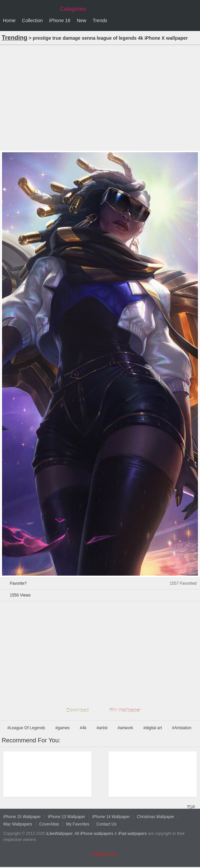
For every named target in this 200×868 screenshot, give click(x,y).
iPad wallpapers (133, 834)
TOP (191, 807)
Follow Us (104, 854)
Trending (15, 38)
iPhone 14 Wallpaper (111, 817)
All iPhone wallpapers (94, 834)
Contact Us (106, 824)
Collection (32, 21)
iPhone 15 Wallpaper (22, 817)
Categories (73, 9)
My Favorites (78, 824)
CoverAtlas (49, 824)
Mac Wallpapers (18, 824)
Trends (100, 21)
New (82, 21)
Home (9, 21)
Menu (193, 21)
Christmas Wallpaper (156, 817)
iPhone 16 (60, 21)
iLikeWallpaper (60, 834)
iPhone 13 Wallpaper (67, 817)
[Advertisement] (100, 97)
